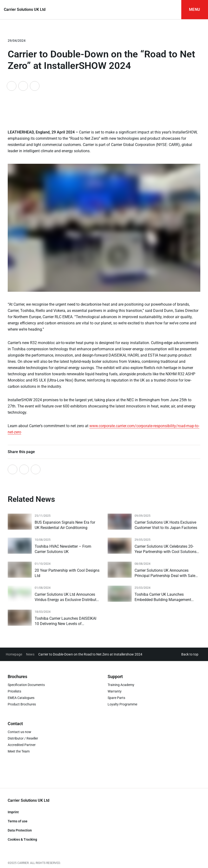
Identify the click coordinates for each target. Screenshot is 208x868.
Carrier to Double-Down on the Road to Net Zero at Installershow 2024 (90, 654)
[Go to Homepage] (25, 10)
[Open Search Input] (172, 10)
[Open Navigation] (195, 10)
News (30, 654)
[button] (191, 654)
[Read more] (54, 522)
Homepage (14, 654)
